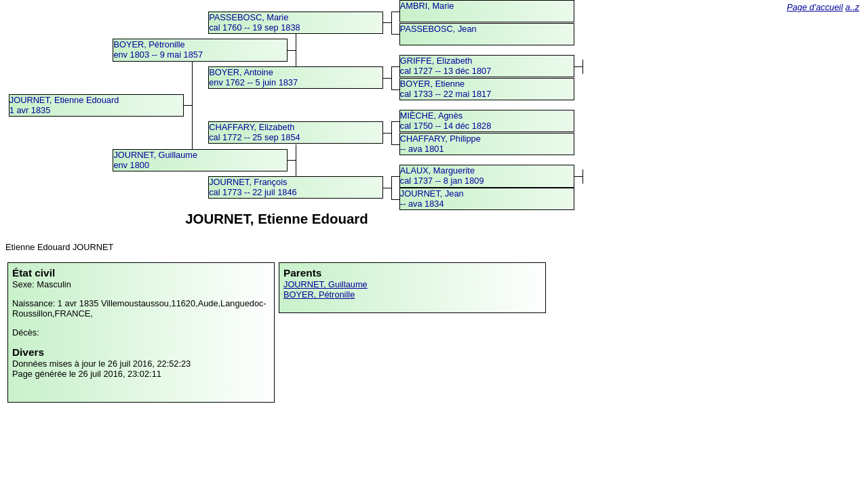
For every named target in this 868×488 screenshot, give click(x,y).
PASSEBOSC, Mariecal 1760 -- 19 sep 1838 (254, 22)
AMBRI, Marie (427, 6)
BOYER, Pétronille (319, 294)
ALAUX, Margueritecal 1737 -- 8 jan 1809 (442, 176)
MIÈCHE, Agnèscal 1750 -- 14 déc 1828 (446, 121)
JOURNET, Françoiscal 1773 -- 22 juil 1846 (253, 187)
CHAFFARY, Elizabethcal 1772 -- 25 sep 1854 (254, 132)
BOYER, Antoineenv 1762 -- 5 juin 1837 (253, 77)
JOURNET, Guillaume (325, 284)
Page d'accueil (815, 7)
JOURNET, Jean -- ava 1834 (432, 199)
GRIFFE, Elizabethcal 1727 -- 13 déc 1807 (446, 66)
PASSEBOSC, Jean (438, 29)
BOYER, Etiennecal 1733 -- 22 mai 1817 (446, 89)
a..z (853, 7)
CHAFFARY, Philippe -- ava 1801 (440, 144)
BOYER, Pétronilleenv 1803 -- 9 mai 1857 (158, 49)
